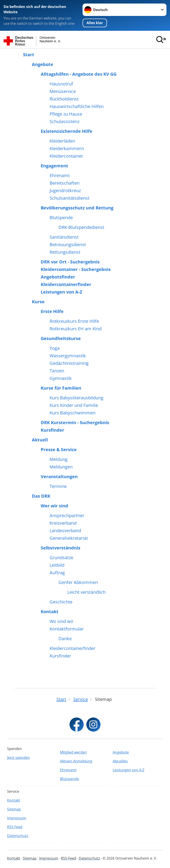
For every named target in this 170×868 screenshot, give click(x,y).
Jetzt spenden (18, 758)
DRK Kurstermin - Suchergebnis (75, 423)
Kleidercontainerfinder (66, 284)
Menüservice (63, 91)
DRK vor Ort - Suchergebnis (70, 262)
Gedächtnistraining (69, 363)
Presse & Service (59, 450)
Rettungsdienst (65, 252)
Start (29, 55)
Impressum (17, 818)
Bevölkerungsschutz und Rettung (77, 208)
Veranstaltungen (59, 477)
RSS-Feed (15, 827)
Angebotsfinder (58, 277)
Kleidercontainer (66, 156)
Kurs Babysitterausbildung (76, 398)
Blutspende (61, 218)
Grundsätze (61, 558)
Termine (58, 486)
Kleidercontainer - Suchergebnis (76, 269)
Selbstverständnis (61, 548)
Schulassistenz (65, 122)
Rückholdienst (64, 99)
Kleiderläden (62, 141)
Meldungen (61, 467)
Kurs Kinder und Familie (74, 405)
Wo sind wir (62, 621)
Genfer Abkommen (78, 582)
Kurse (38, 302)
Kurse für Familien (61, 388)
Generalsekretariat (69, 538)
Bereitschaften (65, 183)
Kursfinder (52, 430)
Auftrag (57, 573)
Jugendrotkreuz (65, 191)
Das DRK (41, 496)
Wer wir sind (54, 506)
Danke (65, 639)
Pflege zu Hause (66, 114)
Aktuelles (120, 761)
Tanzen (57, 371)
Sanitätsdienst (64, 237)
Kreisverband (63, 523)
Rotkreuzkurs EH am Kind (76, 329)
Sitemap (14, 809)
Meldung (59, 459)
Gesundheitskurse (61, 338)
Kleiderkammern (67, 149)
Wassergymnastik (68, 356)
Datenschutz (18, 836)
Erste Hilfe (52, 311)
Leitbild (57, 565)
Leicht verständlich (86, 592)
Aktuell (40, 440)
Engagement (54, 166)
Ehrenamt (60, 176)
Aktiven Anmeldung (76, 761)
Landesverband (65, 531)
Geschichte (61, 602)
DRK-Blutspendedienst (81, 227)
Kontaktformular (67, 629)
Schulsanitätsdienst (70, 198)
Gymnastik (61, 378)
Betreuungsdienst (68, 245)
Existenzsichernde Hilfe (67, 131)
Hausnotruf (61, 84)
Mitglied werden (73, 752)
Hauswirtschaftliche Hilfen (77, 106)
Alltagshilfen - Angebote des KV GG (79, 74)
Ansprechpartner (67, 516)
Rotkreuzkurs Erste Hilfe (74, 321)
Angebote (42, 64)
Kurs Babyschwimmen (72, 413)
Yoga (55, 348)
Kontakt (50, 612)
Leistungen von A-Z (62, 292)
